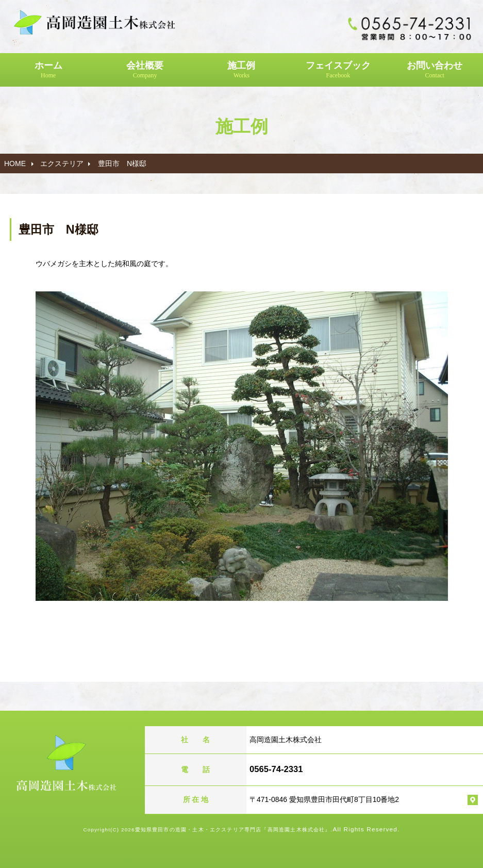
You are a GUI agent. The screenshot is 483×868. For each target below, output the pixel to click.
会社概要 (145, 70)
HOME (15, 163)
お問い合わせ (435, 70)
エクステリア (62, 163)
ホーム (48, 70)
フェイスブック (338, 70)
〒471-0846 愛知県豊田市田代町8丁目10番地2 (324, 799)
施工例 (241, 70)
